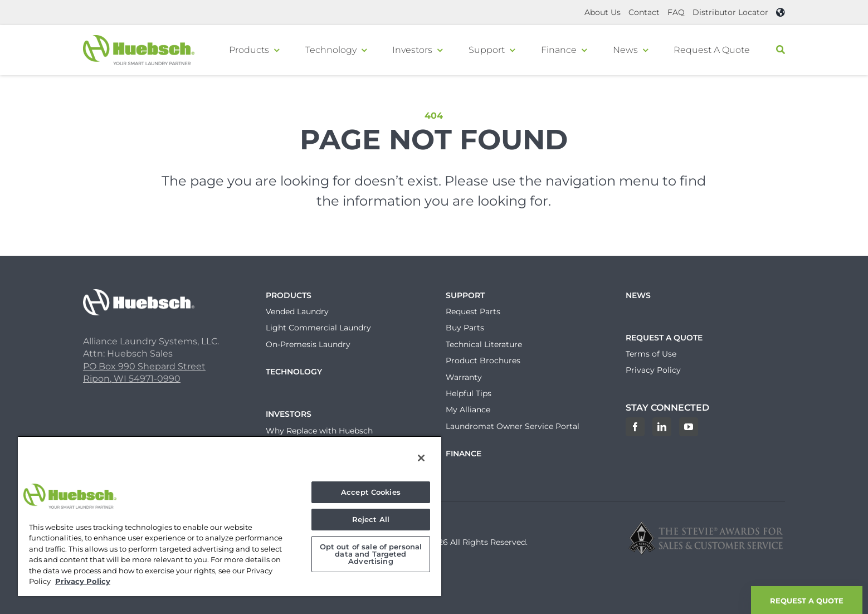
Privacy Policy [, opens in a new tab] (83, 581)
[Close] (421, 458)
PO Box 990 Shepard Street (144, 366)
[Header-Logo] (139, 39)
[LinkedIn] (662, 427)
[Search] (781, 50)
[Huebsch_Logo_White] (139, 293)
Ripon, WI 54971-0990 (132, 379)
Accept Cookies (371, 492)
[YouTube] (689, 427)
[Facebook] (635, 427)
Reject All (371, 519)
